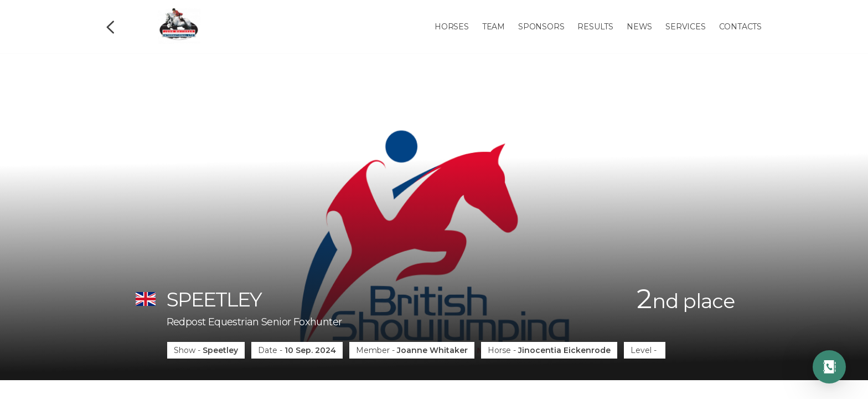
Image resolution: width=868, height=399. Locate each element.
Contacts (740, 27)
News (639, 27)
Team (494, 27)
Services (685, 27)
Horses (452, 27)
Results (595, 27)
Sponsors (541, 27)
